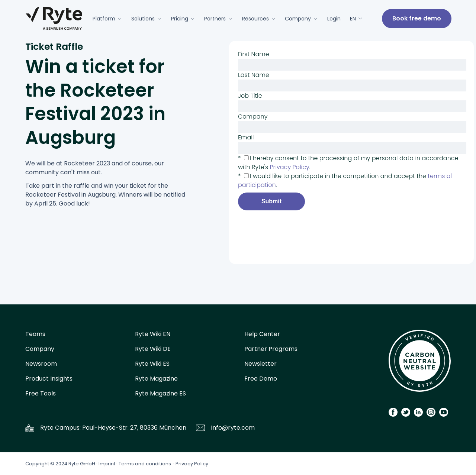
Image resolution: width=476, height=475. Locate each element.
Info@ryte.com (233, 428)
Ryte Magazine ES (160, 393)
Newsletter (260, 364)
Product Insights (49, 379)
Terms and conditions (145, 464)
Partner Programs (271, 349)
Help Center (262, 334)
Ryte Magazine (156, 379)
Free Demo (261, 379)
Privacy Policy (192, 464)
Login (334, 19)
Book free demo (417, 18)
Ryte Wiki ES (152, 364)
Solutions (146, 19)
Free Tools (41, 393)
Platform (107, 19)
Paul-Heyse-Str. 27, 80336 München (134, 428)
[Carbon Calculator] (420, 363)
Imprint (107, 464)
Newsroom (41, 364)
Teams (35, 334)
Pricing (183, 19)
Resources (259, 19)
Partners (218, 19)
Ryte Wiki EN (153, 334)
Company (301, 19)
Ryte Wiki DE (153, 349)
